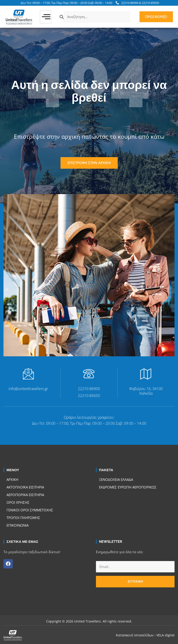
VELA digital (165, 635)
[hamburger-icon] (46, 17)
